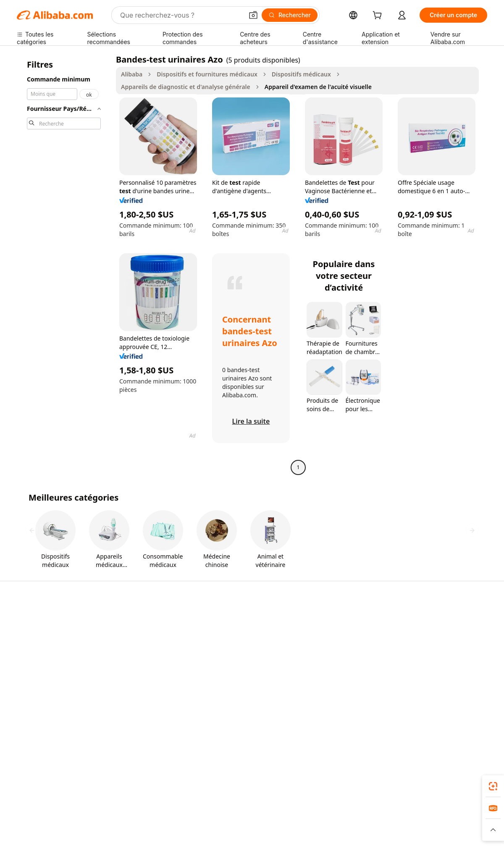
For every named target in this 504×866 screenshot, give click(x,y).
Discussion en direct (44, 635)
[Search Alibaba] (181, 15)
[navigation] (64, 264)
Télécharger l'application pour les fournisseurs (348, 687)
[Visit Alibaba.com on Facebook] (407, 710)
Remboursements (41, 675)
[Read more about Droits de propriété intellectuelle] (267, 830)
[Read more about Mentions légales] (109, 830)
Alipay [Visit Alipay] (238, 814)
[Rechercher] (290, 15)
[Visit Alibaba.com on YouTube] (457, 710)
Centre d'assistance (43, 619)
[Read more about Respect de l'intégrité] (465, 830)
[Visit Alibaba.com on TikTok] (470, 710)
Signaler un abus (40, 691)
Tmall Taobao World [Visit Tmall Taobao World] (194, 814)
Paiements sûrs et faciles (147, 629)
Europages (396, 814)
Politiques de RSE (427, 644)
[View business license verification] (327, 850)
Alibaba (132, 74)
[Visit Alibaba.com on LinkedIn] (420, 710)
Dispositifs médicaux (301, 74)
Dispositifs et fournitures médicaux (207, 74)
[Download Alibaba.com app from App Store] (397, 776)
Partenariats (324, 667)
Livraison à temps (138, 660)
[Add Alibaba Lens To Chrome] (140, 776)
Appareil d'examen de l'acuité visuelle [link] (318, 87)
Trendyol (361, 814)
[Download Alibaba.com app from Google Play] (459, 776)
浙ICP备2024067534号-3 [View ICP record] (455, 850)
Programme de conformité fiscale (247, 664)
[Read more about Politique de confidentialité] (343, 830)
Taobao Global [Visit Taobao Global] (302, 814)
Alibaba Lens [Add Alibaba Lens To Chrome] (57, 772)
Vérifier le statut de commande (43, 655)
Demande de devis (236, 629)
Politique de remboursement (153, 644)
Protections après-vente (146, 676)
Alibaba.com (194, 780)
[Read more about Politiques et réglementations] (49, 830)
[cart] (379, 16)
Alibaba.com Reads (236, 684)
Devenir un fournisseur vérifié (348, 651)
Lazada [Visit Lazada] (264, 814)
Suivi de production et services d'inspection (155, 696)
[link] (493, 786)
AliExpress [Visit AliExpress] (109, 814)
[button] (253, 15)
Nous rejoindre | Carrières (440, 676)
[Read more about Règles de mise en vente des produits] (178, 830)
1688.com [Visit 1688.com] (145, 814)
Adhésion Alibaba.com (241, 644)
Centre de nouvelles (430, 660)
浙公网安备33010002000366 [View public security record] (373, 850)
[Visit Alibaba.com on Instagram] (445, 710)
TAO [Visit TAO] (336, 814)
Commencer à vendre (336, 619)
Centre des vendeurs (335, 635)
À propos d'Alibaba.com (436, 629)
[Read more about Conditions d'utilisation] (407, 830)
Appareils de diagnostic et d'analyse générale (186, 87)
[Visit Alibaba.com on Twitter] (432, 710)
